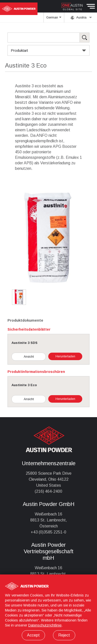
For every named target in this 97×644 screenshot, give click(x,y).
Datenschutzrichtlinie (45, 625)
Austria (81, 18)
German (54, 19)
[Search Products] (48, 38)
